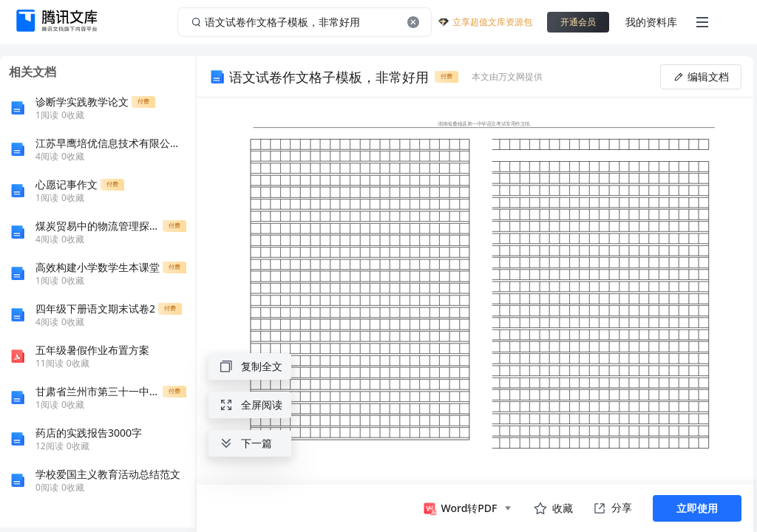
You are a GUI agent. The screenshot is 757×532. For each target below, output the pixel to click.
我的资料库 (651, 22)
